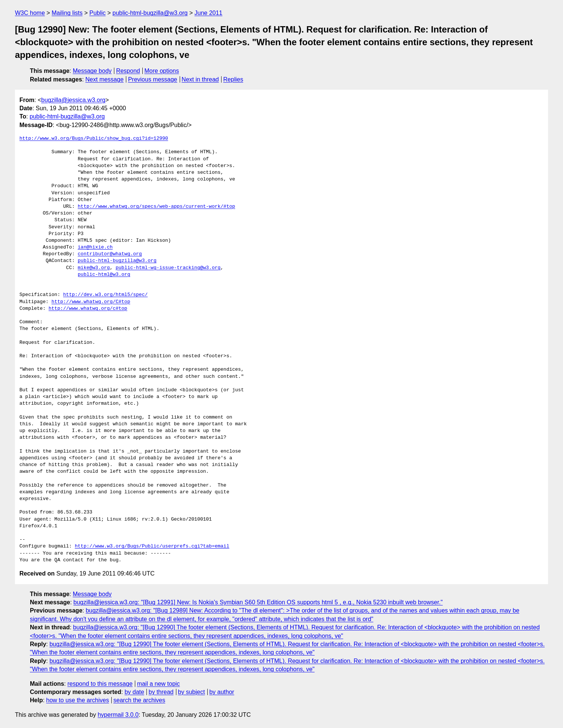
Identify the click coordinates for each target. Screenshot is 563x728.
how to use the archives (78, 700)
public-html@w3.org (104, 275)
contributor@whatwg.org (110, 254)
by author (222, 692)
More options (162, 71)
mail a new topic (159, 684)
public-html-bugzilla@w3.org (150, 13)
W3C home (30, 13)
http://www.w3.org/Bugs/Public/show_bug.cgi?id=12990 (94, 139)
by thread (161, 692)
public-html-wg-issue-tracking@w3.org (168, 268)
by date (134, 692)
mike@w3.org (94, 268)
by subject (191, 692)
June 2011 (209, 13)
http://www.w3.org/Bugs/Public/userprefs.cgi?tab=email (152, 546)
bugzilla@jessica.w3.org (73, 100)
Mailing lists (67, 13)
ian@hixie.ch (95, 247)
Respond (128, 71)
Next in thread (200, 79)
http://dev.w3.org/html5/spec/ (105, 295)
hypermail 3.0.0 (118, 715)
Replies (233, 79)
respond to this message (100, 684)
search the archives (140, 700)
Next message (105, 79)
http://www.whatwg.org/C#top (91, 302)
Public (98, 13)
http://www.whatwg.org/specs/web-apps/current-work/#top (156, 207)
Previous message (153, 79)
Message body (92, 71)
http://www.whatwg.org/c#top (88, 309)
